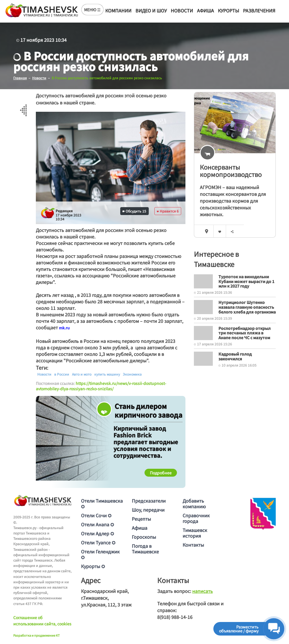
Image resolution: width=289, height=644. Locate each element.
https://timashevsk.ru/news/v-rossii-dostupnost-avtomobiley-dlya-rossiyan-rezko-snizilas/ (101, 386)
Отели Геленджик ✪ (100, 554)
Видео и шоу (151, 10)
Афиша (205, 10)
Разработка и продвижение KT (37, 635)
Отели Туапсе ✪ (98, 542)
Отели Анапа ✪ (98, 524)
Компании (118, 10)
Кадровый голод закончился (235, 356)
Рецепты (141, 519)
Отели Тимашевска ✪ (102, 503)
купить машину (107, 374)
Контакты (193, 545)
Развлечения (259, 10)
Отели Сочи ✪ (96, 515)
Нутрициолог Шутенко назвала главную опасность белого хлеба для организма (247, 307)
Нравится (168, 211)
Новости (182, 10)
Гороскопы (144, 537)
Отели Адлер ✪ (98, 533)
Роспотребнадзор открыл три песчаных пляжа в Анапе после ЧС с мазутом (245, 333)
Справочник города (196, 518)
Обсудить (134, 211)
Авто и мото (82, 374)
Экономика (132, 374)
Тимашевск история (195, 533)
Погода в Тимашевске (145, 549)
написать (202, 591)
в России (62, 374)
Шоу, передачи (148, 510)
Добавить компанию (194, 503)
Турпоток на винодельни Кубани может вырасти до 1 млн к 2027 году (246, 281)
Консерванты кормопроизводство (231, 171)
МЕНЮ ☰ (92, 10)
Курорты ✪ (93, 566)
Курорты (228, 10)
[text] (64, 328)
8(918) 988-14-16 (175, 617)
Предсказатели (149, 501)
